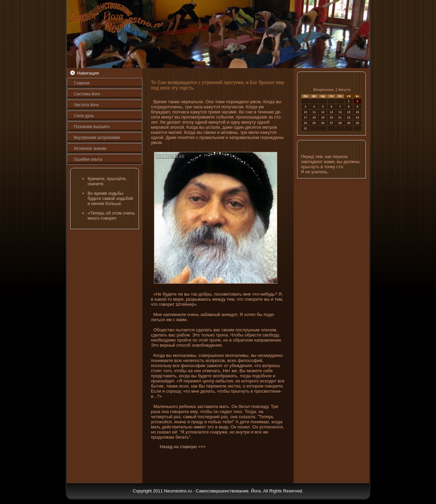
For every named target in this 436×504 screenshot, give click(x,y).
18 (314, 117)
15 (349, 112)
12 (323, 112)
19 (323, 117)
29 (349, 123)
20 (331, 117)
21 (340, 117)
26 (323, 123)
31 (306, 128)
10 (306, 112)
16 (357, 112)
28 (340, 123)
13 (331, 112)
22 (349, 117)
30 (357, 123)
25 (314, 123)
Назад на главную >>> (183, 447)
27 (331, 123)
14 (340, 112)
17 (306, 117)
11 (314, 112)
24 (306, 123)
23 (357, 117)
